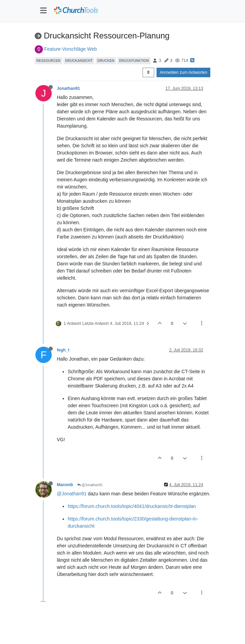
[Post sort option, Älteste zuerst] (148, 72)
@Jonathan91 (90, 485)
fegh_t (63, 350)
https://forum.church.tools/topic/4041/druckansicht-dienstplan (132, 506)
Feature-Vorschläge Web (71, 49)
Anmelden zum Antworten (183, 72)
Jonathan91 (68, 88)
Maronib (65, 485)
